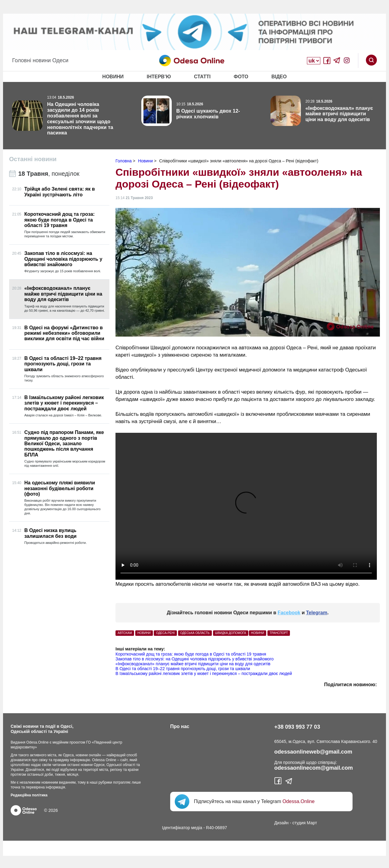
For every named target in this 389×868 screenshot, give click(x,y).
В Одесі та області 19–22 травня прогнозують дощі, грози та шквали (183, 669)
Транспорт (279, 633)
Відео (279, 77)
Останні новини (33, 159)
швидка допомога (231, 633)
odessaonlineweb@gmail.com (313, 752)
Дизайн (282, 823)
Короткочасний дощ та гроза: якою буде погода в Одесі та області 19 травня (191, 654)
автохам (125, 633)
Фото (241, 77)
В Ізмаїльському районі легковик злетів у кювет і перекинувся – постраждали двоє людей (204, 673)
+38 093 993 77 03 (297, 727)
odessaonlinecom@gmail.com (314, 768)
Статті (202, 77)
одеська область (195, 633)
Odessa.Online (298, 801)
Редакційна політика (29, 795)
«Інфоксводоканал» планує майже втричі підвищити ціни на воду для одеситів (193, 664)
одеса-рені (165, 633)
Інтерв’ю (159, 77)
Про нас (180, 726)
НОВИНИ (144, 633)
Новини (113, 77)
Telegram (317, 613)
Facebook (289, 613)
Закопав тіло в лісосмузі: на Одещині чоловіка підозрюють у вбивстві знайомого (194, 659)
